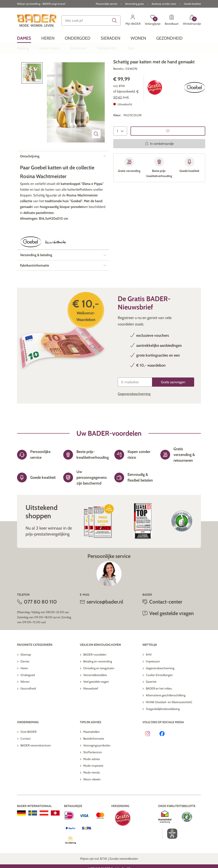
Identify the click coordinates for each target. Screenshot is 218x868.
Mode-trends (92, 791)
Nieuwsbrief (91, 707)
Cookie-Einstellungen (159, 694)
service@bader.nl (105, 620)
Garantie (151, 700)
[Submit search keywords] (115, 20)
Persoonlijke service (107, 4)
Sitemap (26, 673)
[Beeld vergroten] (96, 152)
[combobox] (91, 20)
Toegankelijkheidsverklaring (163, 727)
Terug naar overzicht (37, 67)
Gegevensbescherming (134, 412)
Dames (25, 680)
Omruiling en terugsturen (99, 687)
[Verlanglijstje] (153, 20)
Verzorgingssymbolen (97, 764)
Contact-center (166, 620)
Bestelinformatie (94, 757)
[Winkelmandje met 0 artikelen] (192, 20)
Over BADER (28, 750)
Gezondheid (28, 707)
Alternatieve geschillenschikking (166, 714)
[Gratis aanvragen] (173, 401)
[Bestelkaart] (172, 20)
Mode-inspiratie (93, 784)
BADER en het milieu (159, 707)
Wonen (25, 700)
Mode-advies (92, 778)
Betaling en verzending (98, 680)
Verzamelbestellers (95, 694)
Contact (26, 757)
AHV (149, 673)
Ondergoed (28, 694)
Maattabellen (92, 750)
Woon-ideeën (92, 798)
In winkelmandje (159, 162)
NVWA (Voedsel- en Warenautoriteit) (169, 721)
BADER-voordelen (95, 673)
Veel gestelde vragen (171, 632)
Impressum (153, 680)
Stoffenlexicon (93, 771)
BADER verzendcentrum (36, 764)
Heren (24, 687)
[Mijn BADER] (133, 20)
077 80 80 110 (40, 620)
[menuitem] (24, 38)
